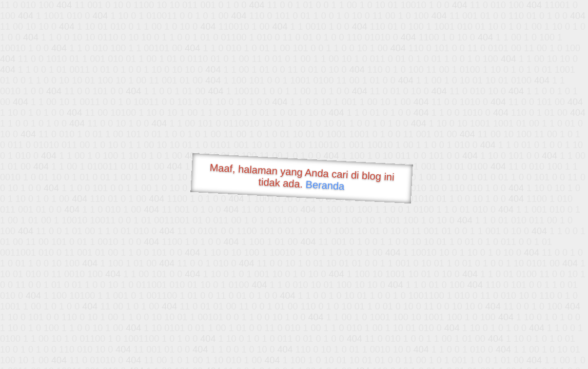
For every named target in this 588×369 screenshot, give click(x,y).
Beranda (325, 185)
